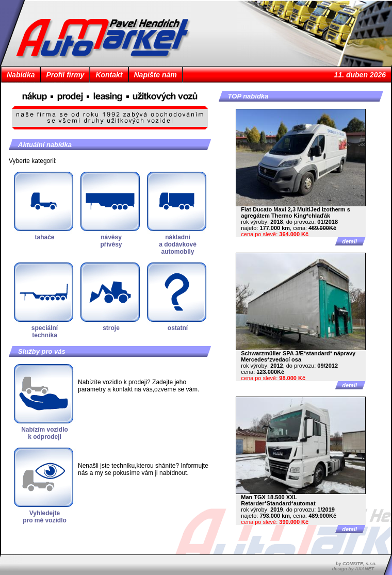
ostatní (178, 328)
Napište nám (156, 75)
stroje (111, 328)
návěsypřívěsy (111, 241)
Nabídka (21, 75)
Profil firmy (65, 75)
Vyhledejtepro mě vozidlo (45, 517)
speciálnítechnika (45, 332)
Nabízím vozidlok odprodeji (45, 433)
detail (349, 241)
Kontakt (109, 75)
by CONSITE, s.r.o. (356, 564)
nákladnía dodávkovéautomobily (178, 244)
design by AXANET (353, 569)
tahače (44, 237)
